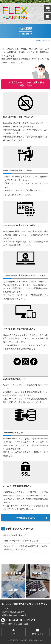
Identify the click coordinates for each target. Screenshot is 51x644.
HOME (39, 40)
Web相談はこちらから (26, 518)
